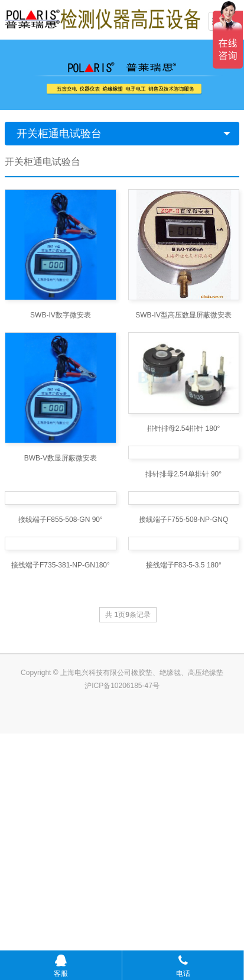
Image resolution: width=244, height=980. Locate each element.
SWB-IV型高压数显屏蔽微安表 (183, 315)
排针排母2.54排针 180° (184, 429)
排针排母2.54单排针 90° (183, 556)
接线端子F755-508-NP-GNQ (183, 684)
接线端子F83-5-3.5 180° (184, 812)
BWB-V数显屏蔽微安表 (61, 458)
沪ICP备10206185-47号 (122, 932)
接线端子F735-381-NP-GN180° (61, 812)
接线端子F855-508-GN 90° (61, 684)
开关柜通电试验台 (59, 134)
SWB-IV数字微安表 (61, 315)
